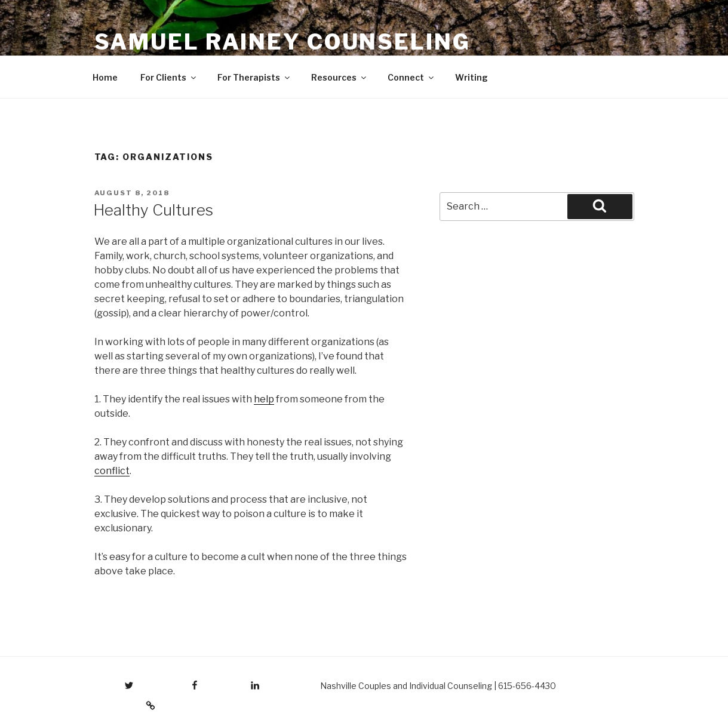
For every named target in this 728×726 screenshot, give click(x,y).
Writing (471, 77)
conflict (112, 471)
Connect (411, 77)
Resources (340, 77)
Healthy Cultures (153, 210)
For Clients (169, 77)
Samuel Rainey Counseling (282, 42)
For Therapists (254, 77)
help (264, 399)
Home (105, 77)
